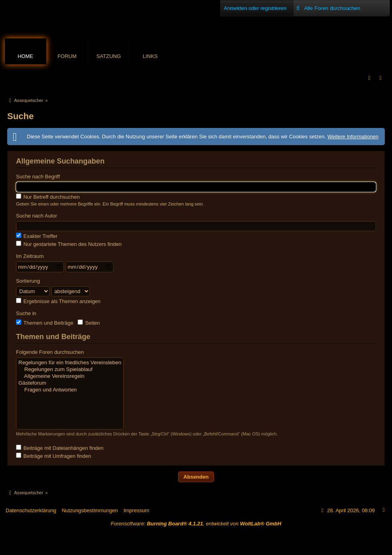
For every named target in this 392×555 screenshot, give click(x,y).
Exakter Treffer (37, 236)
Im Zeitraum (30, 256)
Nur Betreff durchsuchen (48, 197)
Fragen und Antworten (70, 390)
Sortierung (28, 281)
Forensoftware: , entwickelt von (196, 524)
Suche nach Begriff (38, 177)
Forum (67, 56)
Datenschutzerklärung (31, 510)
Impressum (136, 510)
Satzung (109, 56)
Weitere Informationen (353, 137)
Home (25, 56)
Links (150, 56)
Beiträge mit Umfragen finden (54, 456)
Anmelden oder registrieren (255, 8)
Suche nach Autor (37, 216)
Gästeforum (70, 383)
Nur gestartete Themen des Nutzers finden (69, 244)
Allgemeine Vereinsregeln (70, 376)
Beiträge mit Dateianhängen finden (60, 448)
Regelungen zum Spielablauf (70, 370)
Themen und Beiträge (45, 323)
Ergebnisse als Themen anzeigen (58, 301)
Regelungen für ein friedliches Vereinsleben (70, 363)
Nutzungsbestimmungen (90, 510)
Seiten (89, 323)
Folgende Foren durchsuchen (50, 352)
